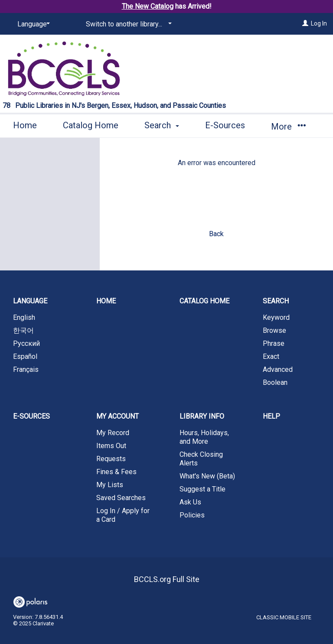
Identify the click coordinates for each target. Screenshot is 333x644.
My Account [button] (118, 416)
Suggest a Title (202, 489)
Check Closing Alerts (201, 459)
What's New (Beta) (207, 476)
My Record (113, 433)
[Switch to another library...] (127, 24)
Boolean (275, 382)
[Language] (32, 24)
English (24, 317)
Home (25, 125)
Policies (192, 515)
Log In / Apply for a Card (123, 515)
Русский (26, 343)
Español (25, 356)
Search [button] (162, 125)
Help (271, 416)
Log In (319, 23)
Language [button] (30, 301)
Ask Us (190, 502)
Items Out (111, 446)
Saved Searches (121, 498)
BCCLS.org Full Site (167, 579)
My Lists (110, 485)
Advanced (278, 369)
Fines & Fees (116, 472)
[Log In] (305, 23)
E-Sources (225, 125)
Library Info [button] (202, 416)
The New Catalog (148, 6)
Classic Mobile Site (284, 617)
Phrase (274, 343)
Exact (271, 356)
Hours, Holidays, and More (204, 437)
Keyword (276, 317)
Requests (111, 459)
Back (216, 234)
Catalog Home (91, 125)
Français (26, 369)
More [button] (288, 127)
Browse (274, 330)
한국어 (23, 330)
